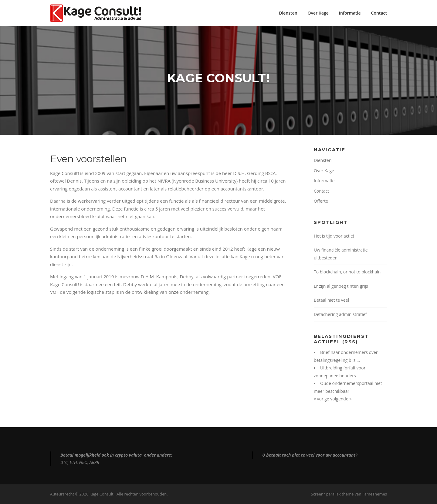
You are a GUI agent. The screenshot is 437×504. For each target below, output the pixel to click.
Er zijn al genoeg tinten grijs (341, 286)
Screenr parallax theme (332, 494)
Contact (379, 13)
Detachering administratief (340, 314)
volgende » (341, 399)
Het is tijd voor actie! (334, 236)
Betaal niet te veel (331, 300)
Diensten (288, 13)
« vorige (322, 399)
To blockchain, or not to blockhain (347, 272)
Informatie (350, 13)
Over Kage (318, 13)
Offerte (321, 201)
